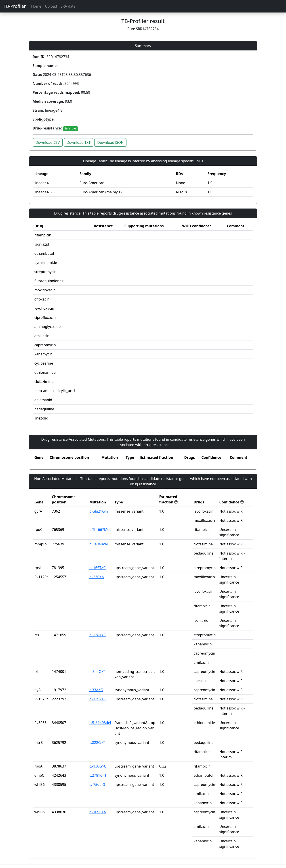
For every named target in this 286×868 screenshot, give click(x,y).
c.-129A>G (98, 699)
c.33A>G (96, 690)
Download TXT (79, 142)
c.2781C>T (98, 775)
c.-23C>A (97, 577)
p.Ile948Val (99, 544)
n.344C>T (97, 672)
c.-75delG (97, 785)
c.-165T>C (98, 568)
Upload (51, 6)
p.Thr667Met (100, 530)
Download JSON (110, 142)
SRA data (68, 6)
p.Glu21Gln (99, 511)
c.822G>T (97, 743)
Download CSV (48, 142)
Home (36, 6)
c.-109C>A (98, 812)
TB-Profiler (15, 6)
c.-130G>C (98, 766)
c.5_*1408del (100, 723)
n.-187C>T (98, 635)
